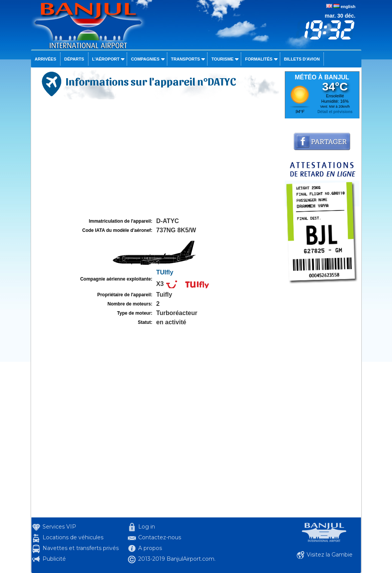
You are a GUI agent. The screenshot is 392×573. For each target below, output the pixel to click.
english (348, 7)
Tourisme (222, 59)
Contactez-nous (160, 537)
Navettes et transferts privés (81, 548)
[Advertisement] (157, 159)
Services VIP (59, 527)
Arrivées (46, 59)
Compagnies (145, 59)
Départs (74, 59)
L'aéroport (106, 59)
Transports (186, 59)
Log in (147, 527)
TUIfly (165, 272)
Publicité (54, 559)
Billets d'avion (302, 59)
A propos (150, 548)
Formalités (259, 59)
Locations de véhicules (73, 537)
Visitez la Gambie (330, 555)
